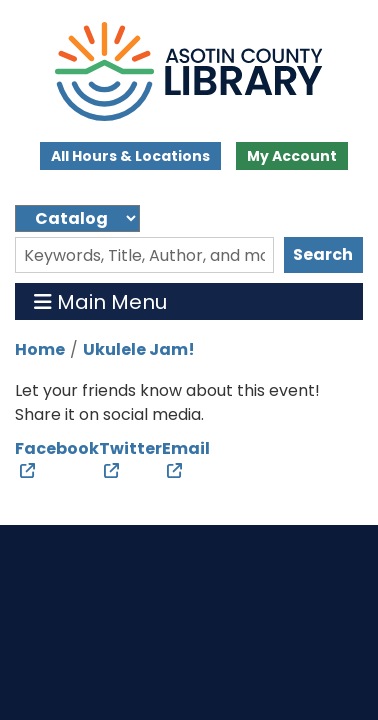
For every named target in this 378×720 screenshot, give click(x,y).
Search (323, 254)
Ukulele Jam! (139, 349)
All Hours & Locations (130, 156)
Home (40, 349)
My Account (292, 156)
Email (186, 448)
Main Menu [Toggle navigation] (100, 301)
